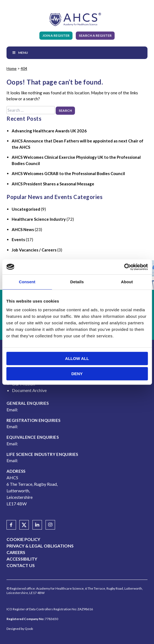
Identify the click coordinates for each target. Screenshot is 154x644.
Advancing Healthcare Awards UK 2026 (49, 131)
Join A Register (56, 35)
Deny (77, 374)
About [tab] (127, 282)
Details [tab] (77, 282)
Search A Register (95, 35)
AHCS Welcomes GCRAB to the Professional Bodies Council (68, 173)
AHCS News (23, 229)
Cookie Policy (23, 539)
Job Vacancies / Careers (34, 250)
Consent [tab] (27, 282)
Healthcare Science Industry (39, 219)
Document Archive (29, 390)
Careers (16, 552)
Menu (20, 53)
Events (18, 239)
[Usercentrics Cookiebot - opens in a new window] (124, 267)
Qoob (29, 629)
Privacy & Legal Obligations (40, 546)
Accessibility (22, 559)
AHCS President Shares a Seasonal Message (53, 184)
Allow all (77, 358)
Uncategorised (26, 209)
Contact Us (21, 565)
